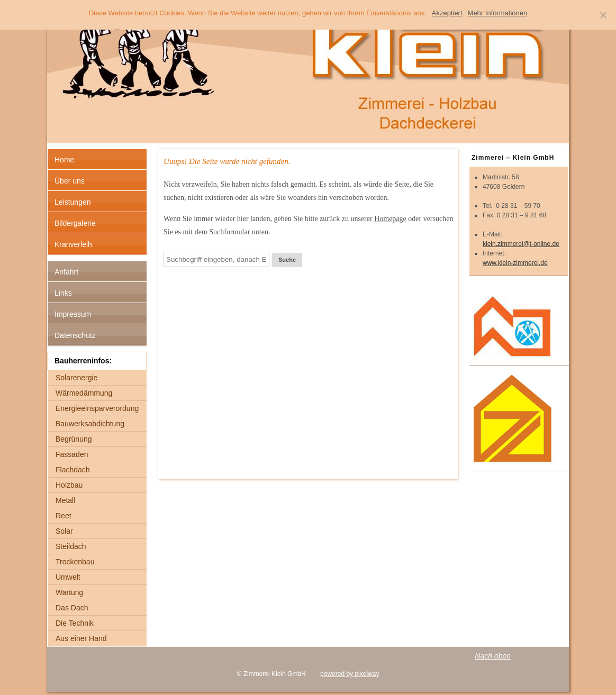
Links (63, 293)
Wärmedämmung (84, 393)
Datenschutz (75, 335)
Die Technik (75, 623)
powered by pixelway (350, 674)
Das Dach (72, 608)
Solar (64, 531)
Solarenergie (76, 378)
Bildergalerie (75, 223)
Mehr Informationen (498, 13)
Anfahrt (66, 272)
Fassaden (72, 454)
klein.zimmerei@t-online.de (521, 244)
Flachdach (73, 470)
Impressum (73, 314)
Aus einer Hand (81, 638)
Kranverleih (73, 244)
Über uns (70, 181)
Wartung (69, 592)
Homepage (390, 219)
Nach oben (493, 656)
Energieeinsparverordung (97, 408)
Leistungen (73, 202)
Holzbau (69, 485)
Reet (64, 516)
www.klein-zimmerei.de (515, 263)
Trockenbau (75, 562)
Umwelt (68, 577)
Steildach (71, 546)
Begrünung (74, 439)
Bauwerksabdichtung (90, 424)
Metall (65, 500)
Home (64, 160)
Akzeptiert (447, 13)
